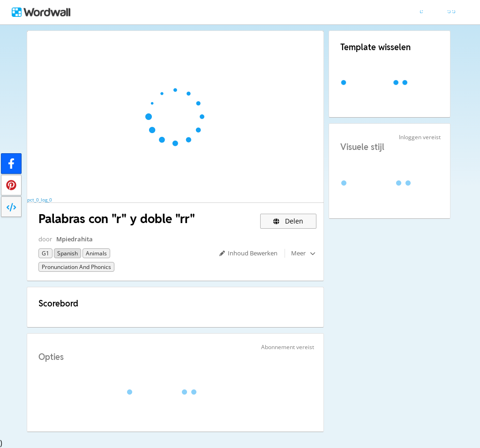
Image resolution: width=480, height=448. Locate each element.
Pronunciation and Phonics (76, 267)
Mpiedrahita (75, 239)
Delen (289, 221)
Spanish (67, 253)
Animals (96, 253)
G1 (45, 253)
